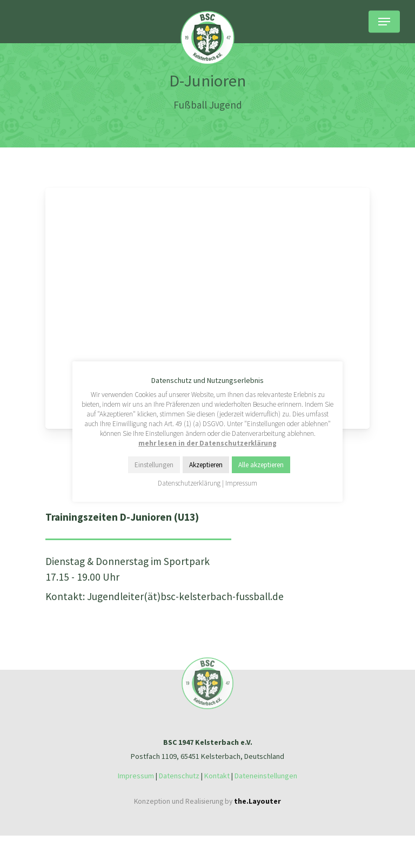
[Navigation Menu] (384, 22)
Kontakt (217, 776)
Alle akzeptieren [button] (261, 465)
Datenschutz (179, 776)
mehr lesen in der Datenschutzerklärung (207, 443)
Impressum (136, 776)
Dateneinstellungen (266, 776)
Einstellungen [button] (154, 465)
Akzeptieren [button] (206, 465)
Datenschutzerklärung (189, 483)
